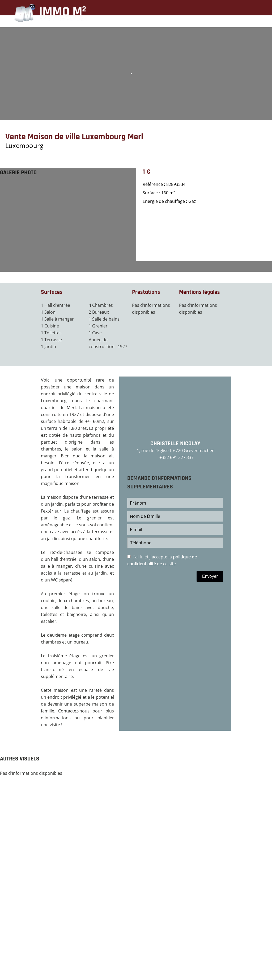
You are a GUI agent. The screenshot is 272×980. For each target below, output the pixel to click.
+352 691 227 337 (177, 457)
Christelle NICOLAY (175, 444)
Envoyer (210, 576)
